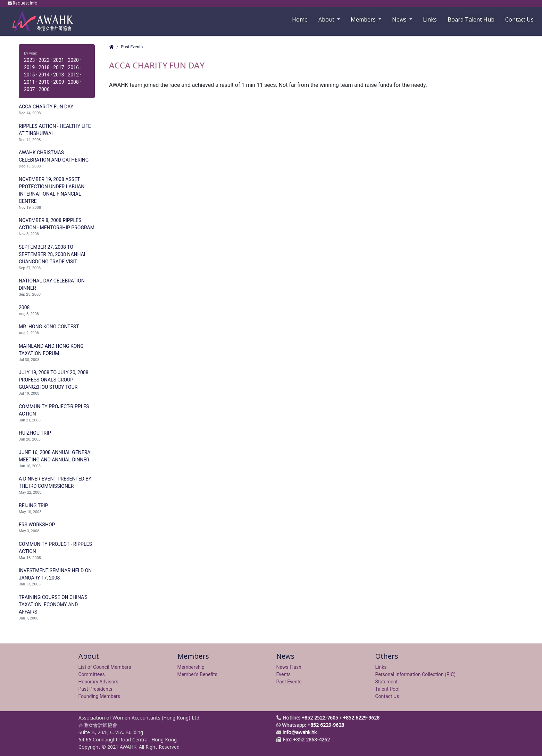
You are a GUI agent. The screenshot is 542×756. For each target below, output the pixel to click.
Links (381, 667)
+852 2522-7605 (320, 718)
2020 (73, 60)
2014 (44, 75)
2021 (59, 60)
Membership (191, 667)
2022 (44, 60)
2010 (44, 82)
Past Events (132, 47)
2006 (44, 89)
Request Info (23, 3)
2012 (73, 75)
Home (300, 19)
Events (283, 674)
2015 (29, 75)
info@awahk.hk (300, 732)
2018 (44, 67)
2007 (29, 89)
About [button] (327, 19)
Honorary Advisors (98, 682)
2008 (73, 82)
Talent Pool (387, 689)
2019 (29, 67)
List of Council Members (105, 667)
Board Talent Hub (471, 19)
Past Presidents (95, 689)
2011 (29, 82)
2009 (59, 82)
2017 (59, 67)
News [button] (400, 19)
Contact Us (519, 19)
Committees (92, 674)
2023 (29, 60)
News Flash (289, 667)
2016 (73, 67)
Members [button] (364, 19)
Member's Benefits (198, 674)
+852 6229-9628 (361, 718)
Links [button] (430, 19)
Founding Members (99, 696)
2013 (59, 75)
